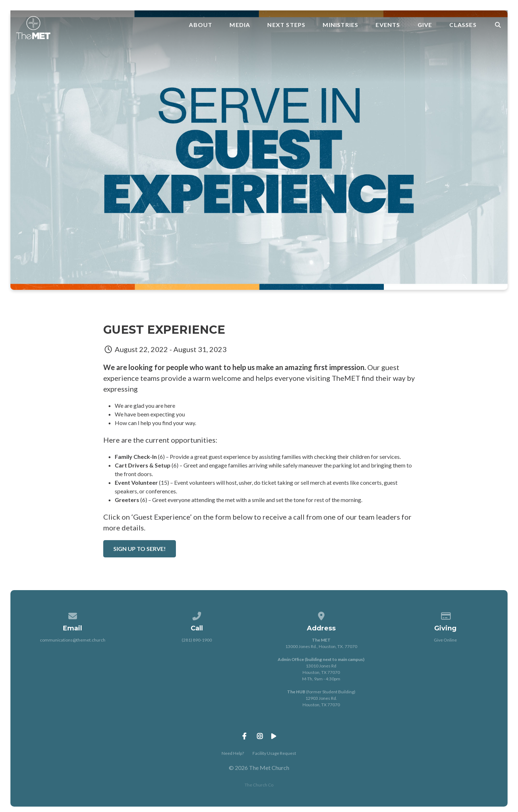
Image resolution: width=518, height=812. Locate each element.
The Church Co (259, 785)
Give (425, 25)
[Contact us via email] (73, 615)
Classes (463, 25)
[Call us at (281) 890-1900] (197, 615)
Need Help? (233, 753)
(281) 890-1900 (197, 640)
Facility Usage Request (274, 753)
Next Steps (286, 25)
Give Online (445, 640)
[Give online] (446, 615)
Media (240, 25)
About (201, 25)
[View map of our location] (321, 615)
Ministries (340, 25)
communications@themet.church (73, 640)
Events (388, 25)
